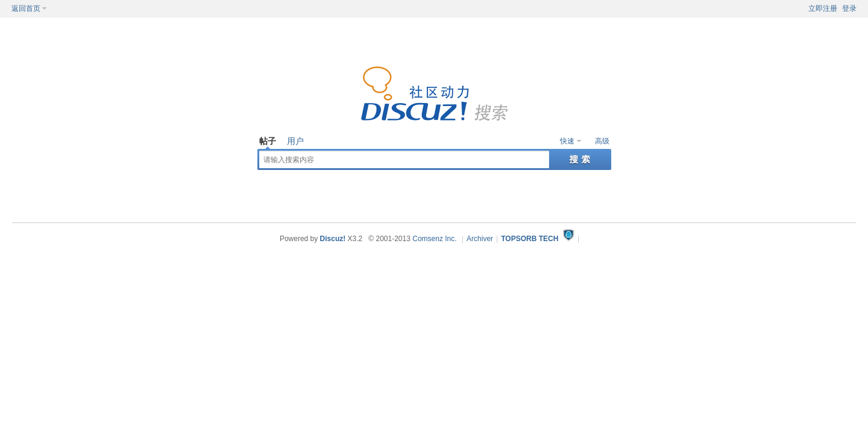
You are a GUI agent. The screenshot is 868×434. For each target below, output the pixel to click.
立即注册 (823, 8)
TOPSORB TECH (530, 239)
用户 (295, 141)
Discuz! (333, 239)
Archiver (480, 239)
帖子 (268, 141)
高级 (602, 141)
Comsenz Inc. (434, 239)
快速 (567, 141)
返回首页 (26, 8)
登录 (849, 8)
